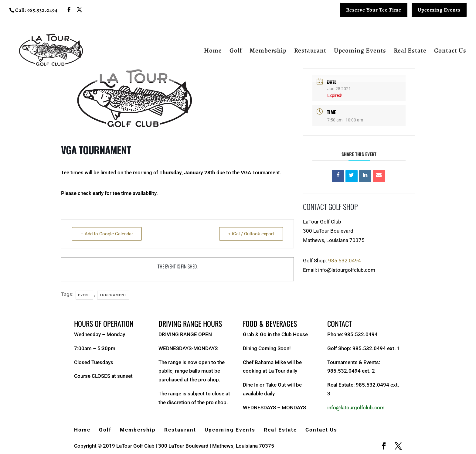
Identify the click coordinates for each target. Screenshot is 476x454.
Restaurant (310, 51)
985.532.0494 (345, 261)
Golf (236, 51)
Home (213, 51)
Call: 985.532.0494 (36, 10)
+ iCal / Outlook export (251, 234)
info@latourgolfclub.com (356, 408)
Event (84, 295)
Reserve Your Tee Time (374, 10)
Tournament (113, 295)
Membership (268, 51)
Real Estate (410, 51)
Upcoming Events (439, 10)
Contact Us (450, 51)
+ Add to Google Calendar (107, 234)
